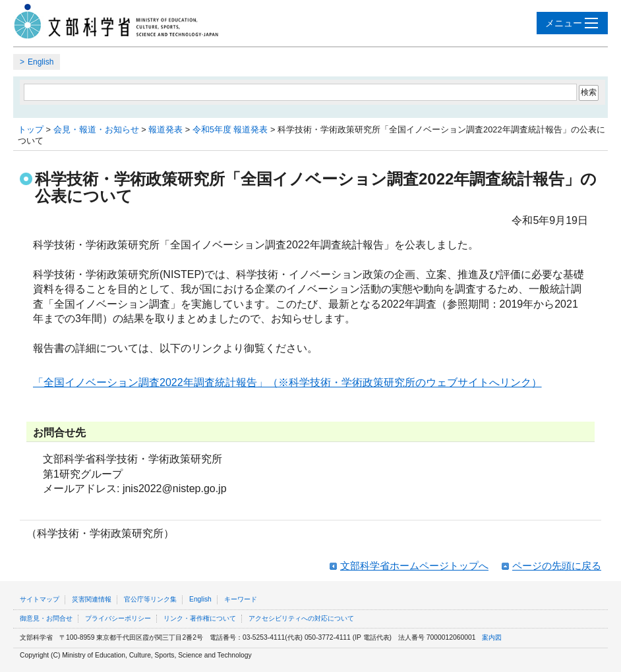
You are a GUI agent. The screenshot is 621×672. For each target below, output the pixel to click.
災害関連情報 (92, 599)
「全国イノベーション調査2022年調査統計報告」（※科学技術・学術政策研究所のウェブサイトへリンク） (287, 382)
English (41, 62)
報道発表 (165, 129)
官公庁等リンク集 (150, 599)
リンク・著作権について (200, 618)
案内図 (492, 637)
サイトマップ (40, 599)
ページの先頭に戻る (557, 566)
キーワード (241, 599)
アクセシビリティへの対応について (301, 618)
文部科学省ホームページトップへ (414, 566)
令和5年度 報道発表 (230, 129)
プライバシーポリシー (118, 618)
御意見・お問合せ (46, 618)
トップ (31, 129)
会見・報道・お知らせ (96, 129)
